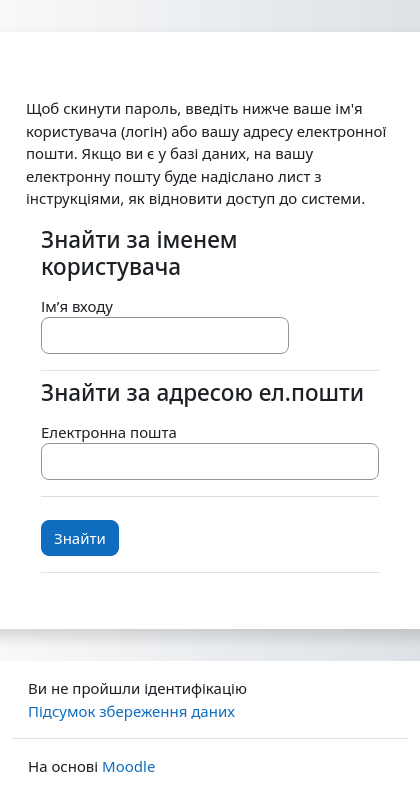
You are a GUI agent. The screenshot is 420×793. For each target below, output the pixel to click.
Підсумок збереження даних (131, 711)
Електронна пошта (109, 432)
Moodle (128, 766)
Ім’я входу (77, 306)
